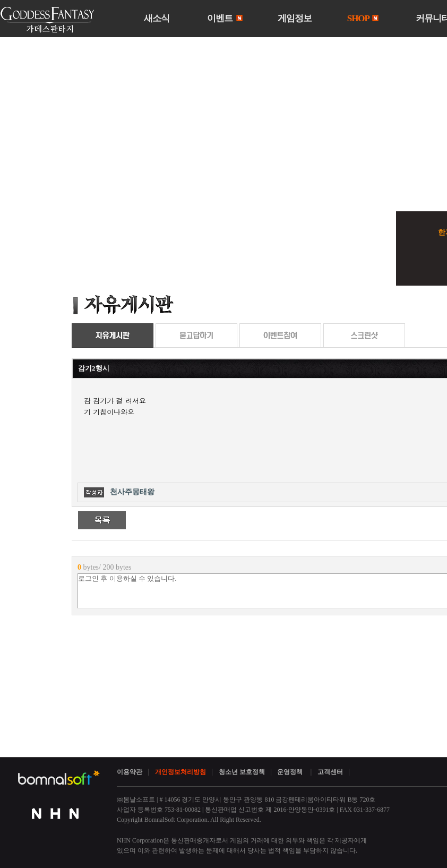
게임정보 (295, 18)
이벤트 (225, 18)
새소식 (157, 18)
